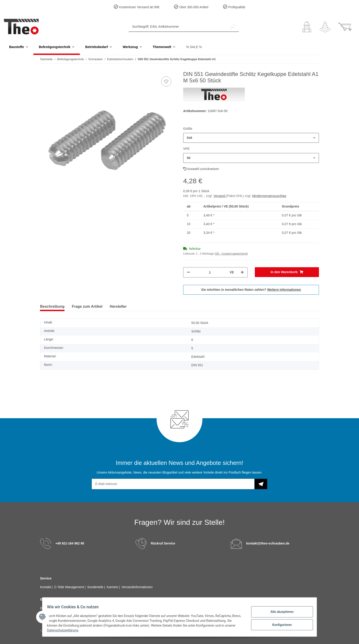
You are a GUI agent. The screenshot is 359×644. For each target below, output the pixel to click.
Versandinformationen (137, 587)
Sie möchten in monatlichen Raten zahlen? (251, 290)
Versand (220, 196)
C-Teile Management (69, 587)
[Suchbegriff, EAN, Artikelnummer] (178, 27)
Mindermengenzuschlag (269, 196)
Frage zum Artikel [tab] (87, 306)
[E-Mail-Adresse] (173, 484)
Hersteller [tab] (118, 306)
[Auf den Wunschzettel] (166, 81)
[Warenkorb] (345, 27)
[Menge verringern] (188, 272)
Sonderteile (96, 587)
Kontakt (46, 587)
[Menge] (210, 272)
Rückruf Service (163, 543)
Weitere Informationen (284, 290)
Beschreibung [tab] (52, 306)
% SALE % (194, 47)
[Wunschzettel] (325, 27)
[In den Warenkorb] (287, 272)
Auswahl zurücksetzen (201, 169)
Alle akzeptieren (279, 612)
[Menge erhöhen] (242, 272)
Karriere (113, 587)
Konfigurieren (279, 624)
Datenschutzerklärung (77, 630)
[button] (307, 27)
